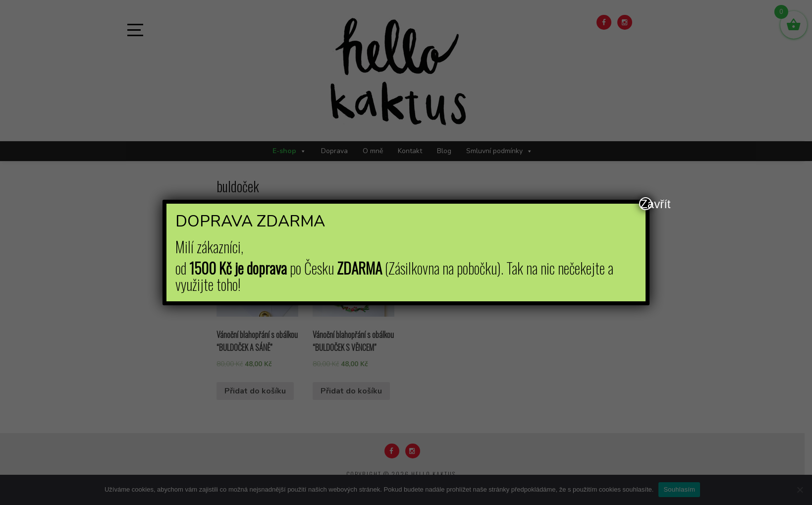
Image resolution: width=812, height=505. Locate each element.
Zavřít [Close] (646, 204)
